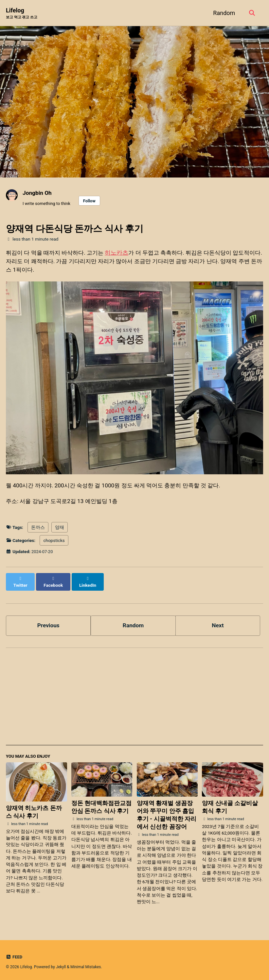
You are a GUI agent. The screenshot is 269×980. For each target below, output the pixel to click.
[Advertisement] (134, 697)
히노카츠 (122, 253)
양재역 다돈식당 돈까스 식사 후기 (75, 229)
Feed (14, 955)
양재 (60, 530)
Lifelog (22, 14)
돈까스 (38, 530)
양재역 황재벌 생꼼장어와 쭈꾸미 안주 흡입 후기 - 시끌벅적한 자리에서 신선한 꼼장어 (167, 813)
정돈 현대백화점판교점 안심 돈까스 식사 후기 (101, 805)
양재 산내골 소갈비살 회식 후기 (230, 805)
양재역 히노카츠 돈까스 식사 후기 (34, 810)
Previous (48, 623)
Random (223, 13)
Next (218, 623)
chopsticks (54, 544)
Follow (92, 201)
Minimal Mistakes (87, 965)
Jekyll (62, 965)
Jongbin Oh (38, 193)
